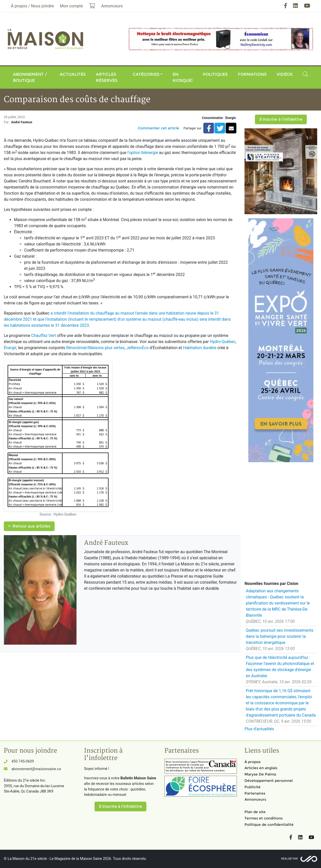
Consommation (212, 118)
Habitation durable (200, 348)
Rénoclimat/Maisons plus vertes (95, 348)
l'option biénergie (143, 153)
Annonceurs (255, 799)
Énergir (10, 348)
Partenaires (255, 793)
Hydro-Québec (223, 342)
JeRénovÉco (137, 348)
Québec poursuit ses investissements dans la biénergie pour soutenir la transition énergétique (280, 636)
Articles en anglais (261, 768)
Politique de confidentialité (269, 825)
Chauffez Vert (44, 336)
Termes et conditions (264, 818)
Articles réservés (107, 77)
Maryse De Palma (260, 774)
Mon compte (71, 6)
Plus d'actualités (259, 729)
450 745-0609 (23, 761)
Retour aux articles (29, 526)
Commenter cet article (159, 128)
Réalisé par (289, 859)
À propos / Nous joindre (32, 6)
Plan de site (255, 812)
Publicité (253, 787)
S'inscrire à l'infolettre (281, 119)
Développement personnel (269, 781)
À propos (253, 762)
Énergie (231, 118)
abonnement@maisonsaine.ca (36, 769)
